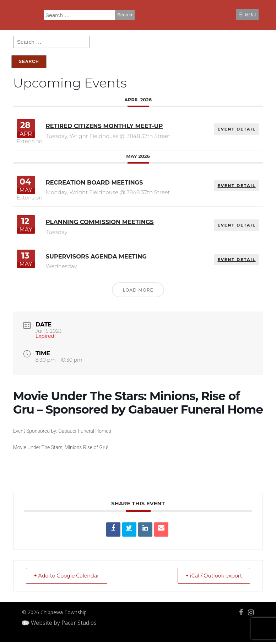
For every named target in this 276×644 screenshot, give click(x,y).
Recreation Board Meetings (92, 185)
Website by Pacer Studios (64, 621)
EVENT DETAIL (244, 134)
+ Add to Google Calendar (63, 573)
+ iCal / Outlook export (218, 573)
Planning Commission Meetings (98, 219)
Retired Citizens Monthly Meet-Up (103, 133)
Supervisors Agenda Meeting (94, 254)
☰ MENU (244, 16)
